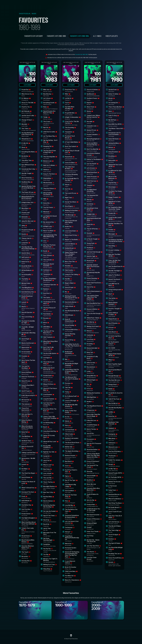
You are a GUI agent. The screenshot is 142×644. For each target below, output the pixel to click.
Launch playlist (27, 85)
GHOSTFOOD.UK (25, 14)
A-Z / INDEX (97, 36)
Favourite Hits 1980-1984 (79, 36)
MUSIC (34, 14)
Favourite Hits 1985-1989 (56, 36)
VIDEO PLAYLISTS (112, 36)
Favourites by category (34, 36)
